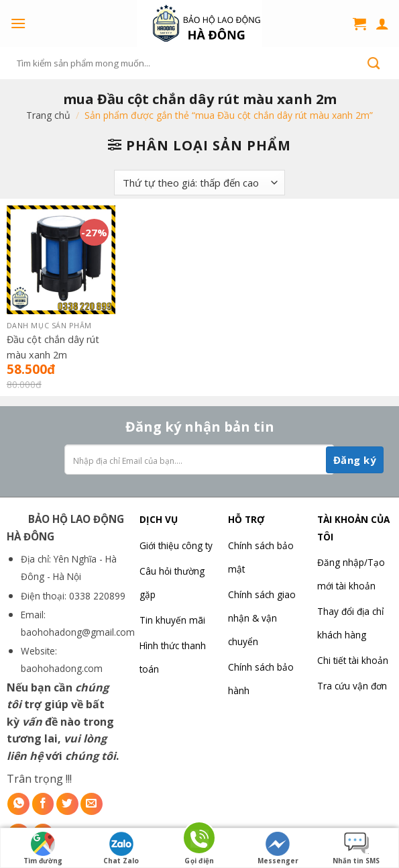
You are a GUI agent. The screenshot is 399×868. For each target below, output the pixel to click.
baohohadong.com (62, 668)
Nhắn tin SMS (356, 849)
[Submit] (374, 63)
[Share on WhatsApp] (18, 804)
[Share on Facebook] (43, 804)
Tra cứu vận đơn (352, 686)
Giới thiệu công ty (176, 545)
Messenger (278, 849)
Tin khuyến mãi (172, 620)
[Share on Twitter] (67, 804)
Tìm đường (43, 849)
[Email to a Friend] (92, 804)
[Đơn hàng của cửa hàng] (199, 183)
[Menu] (18, 23)
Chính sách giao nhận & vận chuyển (262, 618)
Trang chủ (48, 115)
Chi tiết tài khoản (353, 660)
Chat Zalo (121, 849)
